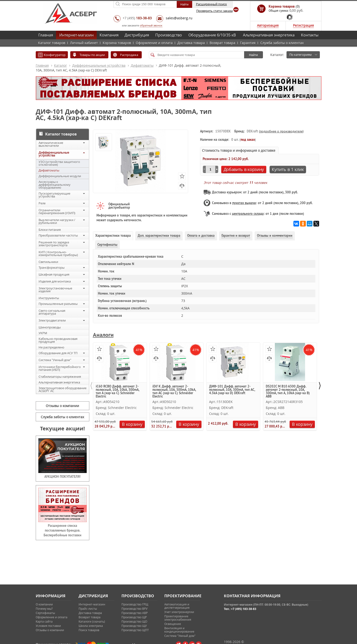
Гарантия (248, 43)
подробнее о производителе (281, 131)
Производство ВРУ (134, 609)
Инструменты (49, 298)
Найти (253, 55)
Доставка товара (191, 43)
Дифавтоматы (142, 65)
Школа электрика (91, 626)
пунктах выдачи (244, 203)
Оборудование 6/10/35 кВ (212, 35)
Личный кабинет (84, 43)
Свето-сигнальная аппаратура (52, 312)
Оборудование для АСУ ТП (58, 353)
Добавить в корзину (244, 169)
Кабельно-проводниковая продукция (58, 340)
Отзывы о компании (62, 406)
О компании (44, 604)
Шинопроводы (50, 327)
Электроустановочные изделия (55, 290)
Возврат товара (222, 43)
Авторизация (268, 25)
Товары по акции (92, 55)
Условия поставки (48, 626)
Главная (46, 35)
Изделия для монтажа (55, 281)
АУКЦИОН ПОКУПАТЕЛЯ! (62, 477)
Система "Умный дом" (55, 360)
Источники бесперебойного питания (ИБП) (60, 368)
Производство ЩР (134, 617)
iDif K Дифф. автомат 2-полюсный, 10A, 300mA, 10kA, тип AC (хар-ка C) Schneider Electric (174, 391)
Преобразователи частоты (58, 235)
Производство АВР (135, 613)
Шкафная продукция (54, 274)
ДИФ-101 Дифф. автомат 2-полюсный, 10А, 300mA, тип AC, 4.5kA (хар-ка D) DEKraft (232, 390)
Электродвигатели (52, 320)
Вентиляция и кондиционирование (179, 630)
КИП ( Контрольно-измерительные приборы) (58, 253)
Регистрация (303, 25)
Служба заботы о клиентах (282, 43)
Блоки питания (50, 230)
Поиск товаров (89, 630)
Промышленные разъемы (58, 304)
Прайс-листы (88, 609)
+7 (137, 18)
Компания (109, 35)
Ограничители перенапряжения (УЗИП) (57, 211)
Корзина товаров (117, 43)
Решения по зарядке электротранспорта (54, 244)
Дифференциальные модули (60, 176)
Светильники (48, 262)
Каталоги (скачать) (92, 621)
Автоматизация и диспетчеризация (177, 606)
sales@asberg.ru (179, 18)
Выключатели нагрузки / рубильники (57, 221)
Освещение (173, 624)
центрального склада (248, 214)
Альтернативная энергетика (269, 35)
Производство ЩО (134, 621)
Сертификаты (45, 613)
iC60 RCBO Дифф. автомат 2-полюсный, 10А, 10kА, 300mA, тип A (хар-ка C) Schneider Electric (117, 391)
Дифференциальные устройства (99, 65)
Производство (169, 35)
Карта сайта (44, 621)
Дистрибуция (137, 35)
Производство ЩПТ (135, 630)
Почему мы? (44, 609)
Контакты (310, 35)
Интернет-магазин (76, 35)
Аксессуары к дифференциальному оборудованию (55, 185)
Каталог (60, 65)
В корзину (132, 424)
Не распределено (51, 347)
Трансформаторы (52, 267)
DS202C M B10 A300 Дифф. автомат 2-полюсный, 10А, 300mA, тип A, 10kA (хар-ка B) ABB (288, 391)
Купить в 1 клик (288, 169)
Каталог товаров (52, 43)
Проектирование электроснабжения (178, 618)
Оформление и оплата (154, 43)
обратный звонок (151, 25)
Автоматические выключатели (51, 144)
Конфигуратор (55, 55)
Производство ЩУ (134, 626)
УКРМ (43, 333)
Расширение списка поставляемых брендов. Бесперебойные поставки (63, 530)
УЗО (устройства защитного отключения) (59, 163)
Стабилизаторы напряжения (60, 377)
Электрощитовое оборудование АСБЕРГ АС (63, 389)
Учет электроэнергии (179, 612)
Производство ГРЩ (135, 604)
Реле (42, 203)
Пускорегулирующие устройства (54, 195)
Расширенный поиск (211, 4)
